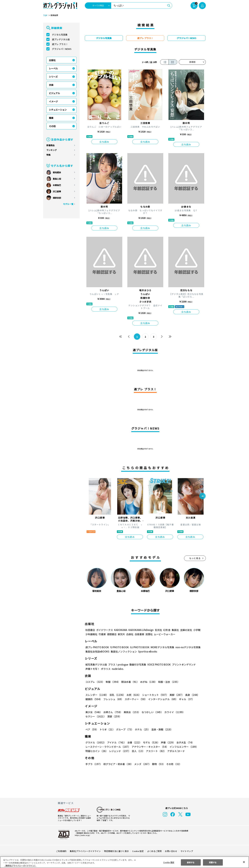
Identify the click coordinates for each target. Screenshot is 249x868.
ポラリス (106, 669)
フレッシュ (113, 699)
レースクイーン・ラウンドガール (108, 747)
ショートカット (154, 695)
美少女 (94, 712)
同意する (213, 862)
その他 (52, 126)
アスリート (155, 751)
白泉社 (130, 634)
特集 (48, 155)
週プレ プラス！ (60, 44)
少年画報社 (91, 634)
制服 (112, 682)
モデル (150, 742)
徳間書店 (112, 634)
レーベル (53, 68)
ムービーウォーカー (165, 634)
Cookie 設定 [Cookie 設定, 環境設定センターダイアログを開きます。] (169, 862)
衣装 (51, 85)
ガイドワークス (105, 630)
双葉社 (149, 634)
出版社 (52, 60)
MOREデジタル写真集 (161, 647)
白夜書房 (139, 634)
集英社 (175, 630)
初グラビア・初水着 (118, 764)
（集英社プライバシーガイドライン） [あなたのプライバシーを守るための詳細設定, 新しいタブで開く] (20, 866)
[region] (124, 862)
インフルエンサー (183, 747)
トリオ (107, 729)
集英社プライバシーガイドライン (85, 851)
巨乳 (117, 695)
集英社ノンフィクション (123, 651)
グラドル (96, 742)
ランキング (52, 150)
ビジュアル (54, 93)
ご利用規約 (61, 851)
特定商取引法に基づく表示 (117, 851)
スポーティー (135, 699)
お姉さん (112, 712)
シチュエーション (58, 110)
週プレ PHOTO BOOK (97, 647)
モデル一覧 (68, 204)
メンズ (142, 764)
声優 (167, 742)
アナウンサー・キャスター (150, 747)
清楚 (92, 716)
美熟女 (131, 712)
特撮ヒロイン (97, 751)
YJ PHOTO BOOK (119, 647)
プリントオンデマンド (182, 664)
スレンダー (97, 695)
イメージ (53, 101)
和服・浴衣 (168, 682)
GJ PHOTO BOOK (138, 647)
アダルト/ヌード (175, 751)
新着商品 (50, 145)
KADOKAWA (121, 630)
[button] (202, 496)
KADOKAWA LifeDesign (141, 630)
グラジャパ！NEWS (62, 49)
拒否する (191, 862)
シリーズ (53, 77)
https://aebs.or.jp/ (82, 835)
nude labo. (118, 669)
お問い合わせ (171, 851)
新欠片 (121, 634)
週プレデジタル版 (61, 39)
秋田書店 (90, 630)
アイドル (116, 742)
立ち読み (104, 142)
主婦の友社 (186, 630)
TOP (45, 15)
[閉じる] (244, 862)
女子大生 (184, 742)
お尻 (133, 695)
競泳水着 (130, 682)
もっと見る (195, 558)
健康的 (94, 699)
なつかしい (151, 712)
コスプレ (95, 682)
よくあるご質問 (154, 851)
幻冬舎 (166, 630)
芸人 (138, 751)
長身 (191, 695)
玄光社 (158, 630)
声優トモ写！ (93, 669)
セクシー (195, 712)
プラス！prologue (118, 664)
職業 (51, 118)
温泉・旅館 (161, 729)
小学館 (197, 630)
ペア (92, 729)
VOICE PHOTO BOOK (158, 664)
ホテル (142, 729)
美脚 (175, 695)
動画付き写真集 (137, 664)
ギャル (186, 699)
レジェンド (119, 751)
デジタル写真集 (60, 35)
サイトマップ (187, 851)
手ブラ (94, 764)
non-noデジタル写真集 (186, 647)
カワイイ (173, 712)
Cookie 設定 (138, 851)
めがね (148, 682)
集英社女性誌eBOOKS (97, 651)
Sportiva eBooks (147, 651)
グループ (124, 729)
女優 (134, 742)
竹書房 (102, 634)
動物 (158, 764)
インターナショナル (162, 699)
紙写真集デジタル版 (96, 664)
